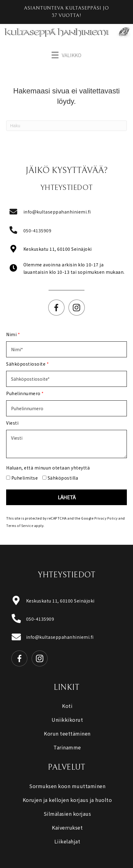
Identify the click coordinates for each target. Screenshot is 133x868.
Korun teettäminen (67, 733)
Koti (67, 706)
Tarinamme (67, 747)
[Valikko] (66, 55)
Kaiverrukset (67, 827)
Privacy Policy (106, 518)
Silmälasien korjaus (67, 814)
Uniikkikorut (67, 720)
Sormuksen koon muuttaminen (67, 786)
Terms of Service (20, 526)
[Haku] (66, 126)
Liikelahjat (67, 841)
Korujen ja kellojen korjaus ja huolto (67, 800)
